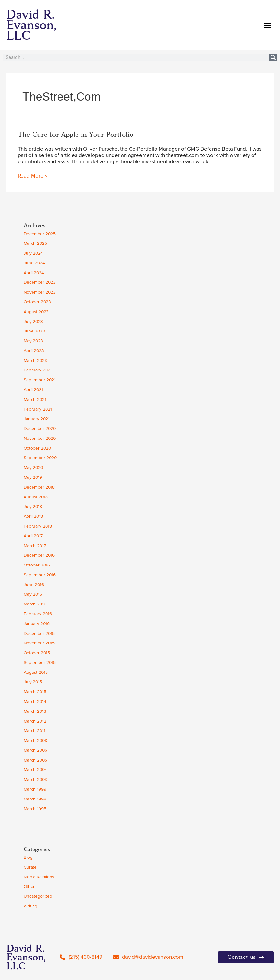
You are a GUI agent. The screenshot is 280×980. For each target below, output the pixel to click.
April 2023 (34, 351)
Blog (28, 857)
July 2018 (33, 506)
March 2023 (35, 360)
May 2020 (33, 467)
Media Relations (39, 877)
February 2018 (38, 526)
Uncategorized (38, 896)
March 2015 (35, 692)
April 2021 (33, 389)
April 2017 (33, 536)
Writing (30, 906)
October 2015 (37, 653)
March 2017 (35, 546)
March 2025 (35, 243)
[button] (268, 25)
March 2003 (35, 779)
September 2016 (40, 575)
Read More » (32, 176)
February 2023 (38, 370)
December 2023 (40, 282)
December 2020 (40, 428)
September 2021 (40, 380)
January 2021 (37, 419)
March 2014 (35, 701)
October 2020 (37, 448)
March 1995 (35, 809)
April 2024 (34, 273)
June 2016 (34, 585)
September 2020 (40, 458)
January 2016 (37, 623)
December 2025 (40, 234)
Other (29, 886)
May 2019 (33, 477)
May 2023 (33, 341)
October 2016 (37, 565)
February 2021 (38, 409)
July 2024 (33, 253)
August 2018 (36, 497)
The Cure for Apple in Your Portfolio (76, 135)
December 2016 (39, 555)
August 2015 (36, 672)
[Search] (273, 57)
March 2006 (35, 750)
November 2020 (40, 438)
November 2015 (39, 643)
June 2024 (34, 263)
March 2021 (35, 399)
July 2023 (33, 321)
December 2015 (39, 633)
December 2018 (39, 487)
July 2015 (33, 682)
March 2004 (35, 769)
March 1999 (35, 789)
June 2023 (34, 331)
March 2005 (35, 760)
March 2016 (35, 604)
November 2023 (40, 292)
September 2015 (40, 662)
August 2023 (36, 312)
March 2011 (34, 730)
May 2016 (33, 594)
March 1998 (35, 799)
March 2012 (35, 721)
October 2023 (37, 302)
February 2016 (38, 614)
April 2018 (33, 516)
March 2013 (35, 711)
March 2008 (35, 740)
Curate (30, 867)
